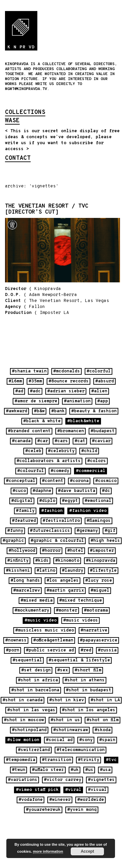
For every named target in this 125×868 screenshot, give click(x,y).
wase (12, 121)
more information (48, 851)
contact (18, 159)
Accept (87, 851)
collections (25, 113)
